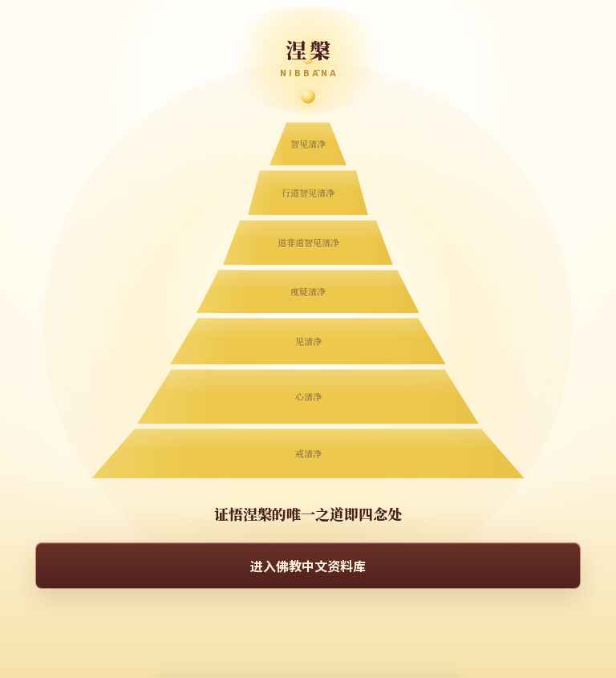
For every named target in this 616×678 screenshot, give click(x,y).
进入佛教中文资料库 (308, 566)
